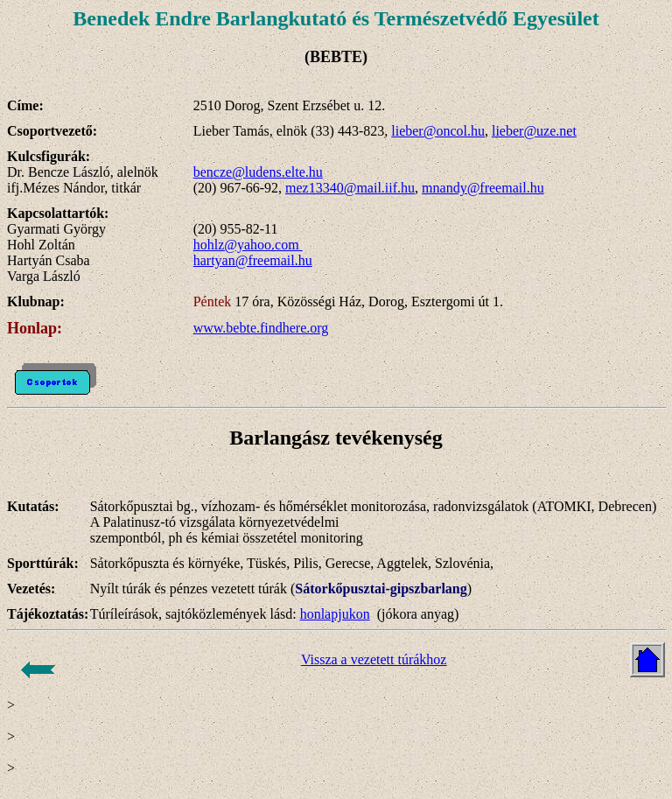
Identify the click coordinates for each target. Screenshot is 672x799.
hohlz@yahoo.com (248, 245)
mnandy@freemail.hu (483, 188)
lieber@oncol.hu (438, 131)
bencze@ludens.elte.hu (258, 172)
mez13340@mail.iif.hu (350, 188)
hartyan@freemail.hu (253, 260)
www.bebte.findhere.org (261, 328)
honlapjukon (335, 614)
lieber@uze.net (534, 131)
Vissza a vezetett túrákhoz (374, 659)
